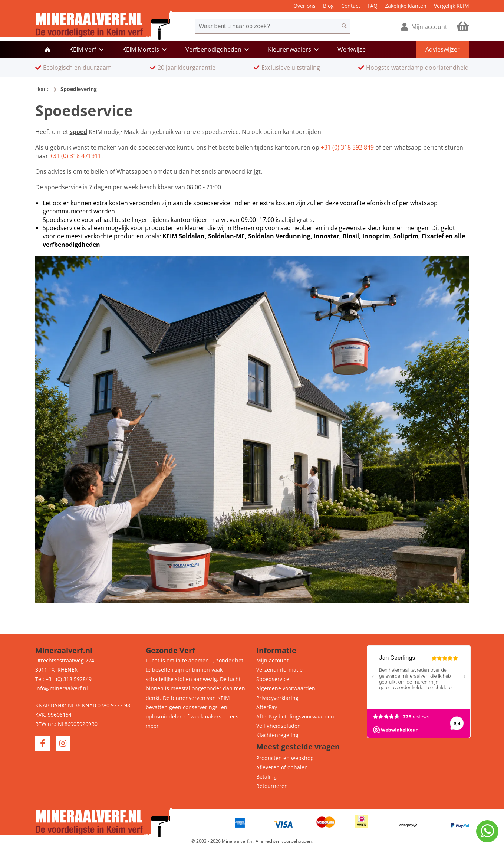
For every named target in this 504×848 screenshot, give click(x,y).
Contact (351, 6)
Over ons (304, 6)
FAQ (373, 6)
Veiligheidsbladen (279, 726)
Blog (328, 6)
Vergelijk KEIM (452, 6)
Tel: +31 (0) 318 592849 (63, 679)
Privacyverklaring (277, 698)
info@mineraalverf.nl (62, 688)
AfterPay (267, 707)
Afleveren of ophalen (282, 767)
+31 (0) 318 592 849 (347, 147)
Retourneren (272, 786)
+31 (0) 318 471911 (75, 156)
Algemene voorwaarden (286, 688)
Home (42, 89)
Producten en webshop (285, 758)
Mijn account (272, 660)
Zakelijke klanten (406, 6)
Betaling (266, 777)
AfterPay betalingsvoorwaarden (295, 716)
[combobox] (266, 26)
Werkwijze (352, 49)
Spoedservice (273, 679)
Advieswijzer (443, 49)
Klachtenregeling (277, 735)
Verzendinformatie (279, 670)
